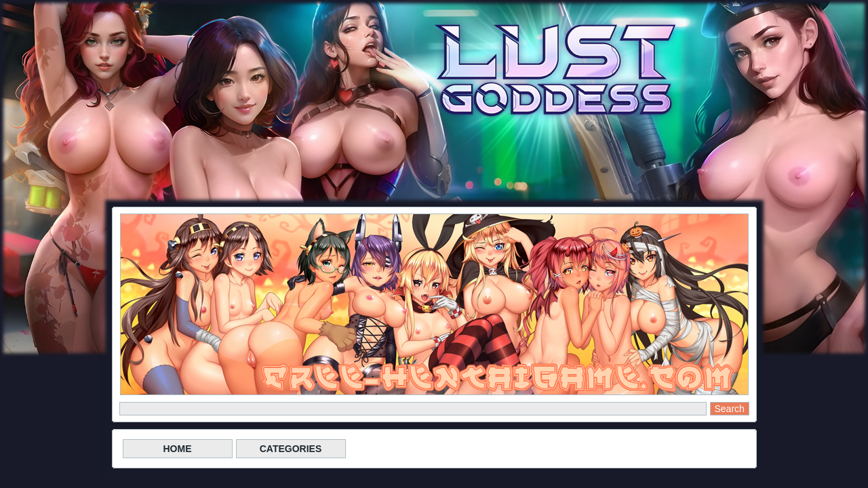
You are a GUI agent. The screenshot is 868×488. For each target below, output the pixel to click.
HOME (178, 449)
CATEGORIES (291, 449)
